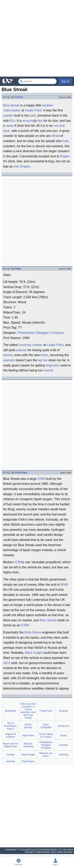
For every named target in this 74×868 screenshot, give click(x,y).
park (33, 115)
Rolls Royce (33, 632)
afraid (56, 136)
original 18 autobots (11, 736)
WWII (64, 585)
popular (22, 350)
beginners (52, 365)
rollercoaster (12, 110)
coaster (8, 115)
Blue (6, 105)
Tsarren (19, 97)
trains (44, 355)
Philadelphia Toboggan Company (41, 333)
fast (40, 121)
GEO (7, 663)
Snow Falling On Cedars (46, 736)
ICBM (41, 479)
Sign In (65, 81)
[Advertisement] (37, 38)
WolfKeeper (21, 472)
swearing (64, 755)
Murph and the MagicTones (11, 745)
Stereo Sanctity (28, 726)
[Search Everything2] (37, 81)
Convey (11, 755)
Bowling (64, 711)
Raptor (65, 156)
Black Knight (34, 653)
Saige (18, 269)
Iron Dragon (22, 166)
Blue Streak (48, 620)
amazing (28, 121)
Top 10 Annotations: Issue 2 (11, 726)
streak (63, 736)
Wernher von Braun (46, 755)
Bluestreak (11, 711)
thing (7, 97)
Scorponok (63, 726)
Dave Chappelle (46, 726)
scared (48, 370)
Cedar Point (33, 110)
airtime (8, 355)
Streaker (63, 745)
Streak (15, 105)
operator (9, 360)
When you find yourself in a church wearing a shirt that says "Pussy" (28, 711)
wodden (48, 105)
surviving (25, 345)
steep (10, 126)
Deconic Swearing (28, 745)
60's (12, 121)
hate (66, 141)
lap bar (43, 360)
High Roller (28, 736)
